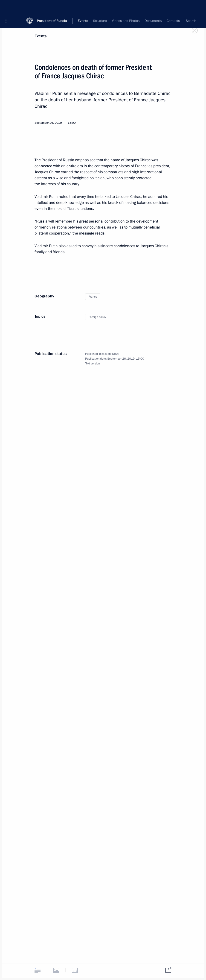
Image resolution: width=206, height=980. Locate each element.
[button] (8, 7)
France (93, 297)
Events (41, 36)
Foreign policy (97, 317)
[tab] (38, 970)
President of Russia (52, 7)
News (116, 354)
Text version (93, 364)
